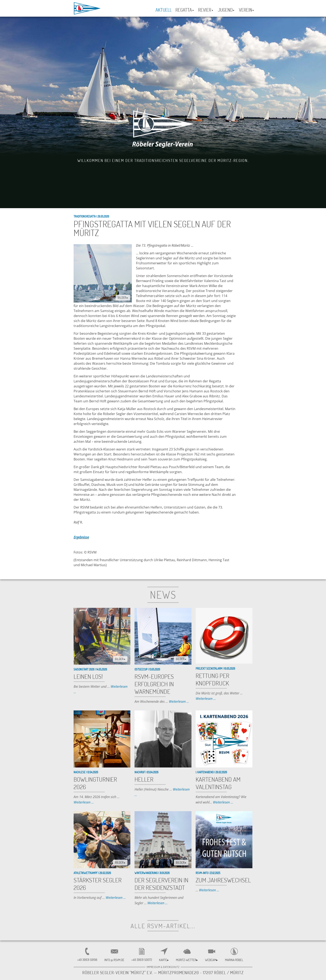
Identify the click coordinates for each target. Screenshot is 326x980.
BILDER (123, 298)
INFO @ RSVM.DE (114, 960)
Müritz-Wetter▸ (187, 960)
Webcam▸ (211, 960)
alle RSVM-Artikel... (163, 926)
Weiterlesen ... (179, 701)
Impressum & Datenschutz (163, 967)
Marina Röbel (234, 960)
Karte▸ (164, 960)
